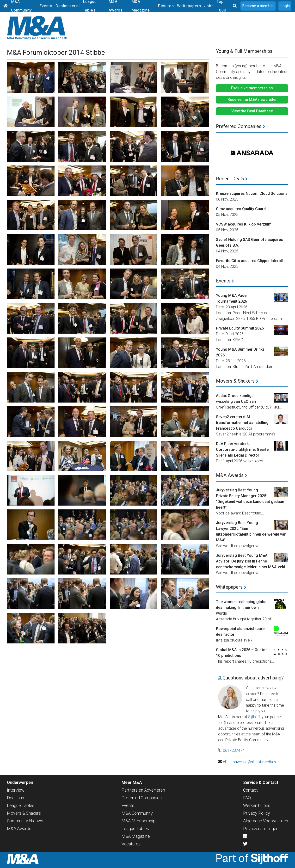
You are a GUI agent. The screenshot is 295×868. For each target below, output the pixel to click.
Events (46, 6)
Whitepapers (189, 6)
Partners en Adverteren (143, 790)
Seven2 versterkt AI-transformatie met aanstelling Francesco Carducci (242, 423)
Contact (250, 790)
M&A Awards (232, 475)
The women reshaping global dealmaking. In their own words (242, 608)
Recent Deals (232, 179)
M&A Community (137, 813)
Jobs (209, 6)
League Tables (21, 805)
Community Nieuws (25, 821)
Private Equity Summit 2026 (240, 328)
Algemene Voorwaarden (266, 821)
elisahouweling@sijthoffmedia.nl (250, 762)
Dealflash (15, 798)
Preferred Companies (240, 126)
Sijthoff (254, 717)
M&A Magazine (136, 836)
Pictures (166, 6)
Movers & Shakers (237, 381)
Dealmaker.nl (68, 6)
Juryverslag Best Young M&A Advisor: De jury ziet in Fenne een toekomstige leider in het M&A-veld (251, 561)
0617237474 (234, 750)
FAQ (247, 798)
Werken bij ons (257, 805)
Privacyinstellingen (261, 828)
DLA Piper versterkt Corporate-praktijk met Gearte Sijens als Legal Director (242, 449)
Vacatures (131, 844)
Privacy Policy (257, 813)
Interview (16, 790)
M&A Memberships (140, 821)
